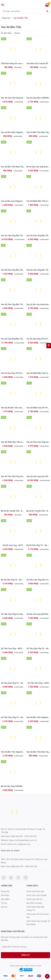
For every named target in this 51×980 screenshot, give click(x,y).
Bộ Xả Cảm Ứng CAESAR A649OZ (15, 786)
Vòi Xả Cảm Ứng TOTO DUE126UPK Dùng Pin (20, 373)
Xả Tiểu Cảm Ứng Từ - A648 (38, 649)
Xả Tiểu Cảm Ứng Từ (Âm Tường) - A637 (18, 614)
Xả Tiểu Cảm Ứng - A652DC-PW (15, 649)
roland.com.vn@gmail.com (19, 844)
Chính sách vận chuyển (37, 895)
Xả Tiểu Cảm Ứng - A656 (38, 683)
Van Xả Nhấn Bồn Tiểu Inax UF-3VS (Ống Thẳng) (22, 442)
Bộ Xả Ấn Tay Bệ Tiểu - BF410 (14, 511)
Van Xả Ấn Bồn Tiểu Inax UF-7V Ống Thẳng (19, 408)
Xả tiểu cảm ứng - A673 (13, 545)
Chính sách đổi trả (34, 899)
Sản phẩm (5, 899)
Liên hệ (4, 907)
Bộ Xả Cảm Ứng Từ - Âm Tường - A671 (18, 580)
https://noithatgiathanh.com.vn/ (23, 840)
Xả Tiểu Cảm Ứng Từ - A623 (13, 683)
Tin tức (4, 903)
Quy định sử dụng (34, 903)
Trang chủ (5, 891)
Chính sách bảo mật (35, 891)
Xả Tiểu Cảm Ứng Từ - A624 (13, 717)
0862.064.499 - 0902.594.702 (24, 836)
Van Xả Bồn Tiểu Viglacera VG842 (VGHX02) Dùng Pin (24, 752)
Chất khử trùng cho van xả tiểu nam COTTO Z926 (22, 63)
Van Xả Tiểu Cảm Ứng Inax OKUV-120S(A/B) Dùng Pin (24, 476)
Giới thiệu (5, 895)
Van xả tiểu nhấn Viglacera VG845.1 (16, 132)
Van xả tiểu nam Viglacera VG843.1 (16, 201)
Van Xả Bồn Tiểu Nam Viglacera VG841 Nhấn (20, 167)
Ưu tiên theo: (7, 33)
